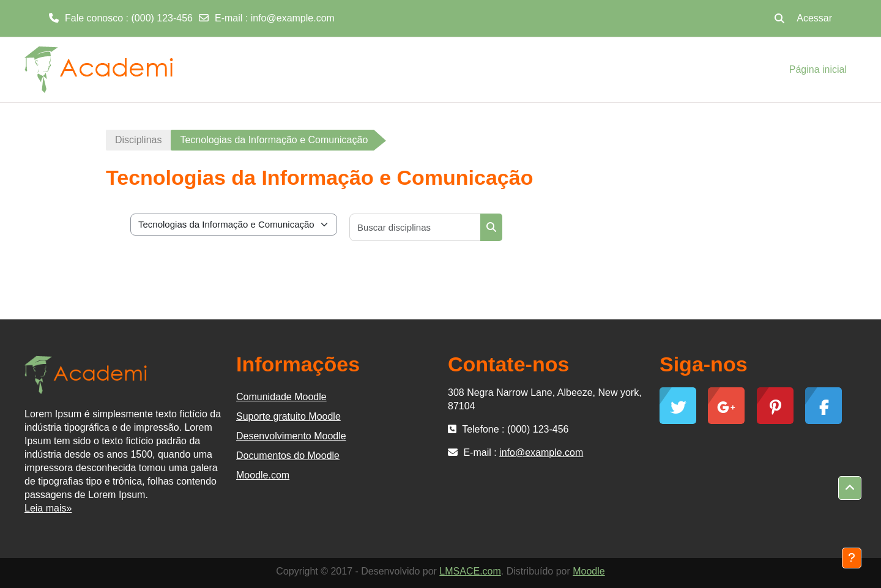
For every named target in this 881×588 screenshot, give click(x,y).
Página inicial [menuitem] (818, 69)
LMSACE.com (470, 571)
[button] (779, 18)
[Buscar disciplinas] (415, 227)
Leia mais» (48, 508)
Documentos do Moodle (288, 456)
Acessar (814, 18)
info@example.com (293, 18)
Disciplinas (138, 140)
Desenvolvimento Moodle (291, 436)
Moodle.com (263, 475)
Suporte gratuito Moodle (288, 416)
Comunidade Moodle (281, 397)
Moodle (589, 571)
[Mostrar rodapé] (852, 558)
